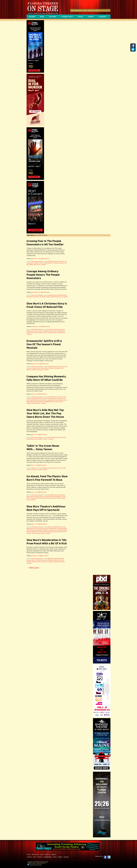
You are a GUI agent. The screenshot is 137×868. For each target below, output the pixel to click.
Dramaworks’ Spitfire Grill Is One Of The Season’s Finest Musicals (44, 344)
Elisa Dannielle (61, 495)
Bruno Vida (43, 529)
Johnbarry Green (36, 368)
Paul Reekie (47, 402)
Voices (80, 17)
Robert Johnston (54, 402)
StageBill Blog (67, 17)
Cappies (91, 17)
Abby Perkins (51, 527)
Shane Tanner (47, 498)
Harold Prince (53, 398)
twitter (109, 857)
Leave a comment (41, 265)
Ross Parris (64, 532)
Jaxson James (38, 331)
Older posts (33, 568)
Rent (59, 532)
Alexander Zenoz (58, 527)
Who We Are (79, 10)
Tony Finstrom (34, 470)
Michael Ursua (30, 333)
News (42, 17)
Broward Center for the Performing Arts (36, 560)
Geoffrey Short (30, 497)
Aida (49, 437)
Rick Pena (41, 498)
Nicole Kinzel (40, 402)
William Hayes (33, 265)
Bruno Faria (37, 529)
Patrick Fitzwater (38, 333)
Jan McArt (60, 468)
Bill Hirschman (46, 259)
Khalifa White (30, 439)
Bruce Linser (61, 261)
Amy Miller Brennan (52, 261)
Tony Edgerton (61, 333)
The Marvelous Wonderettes (53, 562)
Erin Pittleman (45, 530)
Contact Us (90, 10)
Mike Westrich (58, 497)
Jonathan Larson (53, 530)
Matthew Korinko (38, 263)
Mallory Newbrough (31, 402)
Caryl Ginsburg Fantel (52, 529)
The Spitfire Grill (35, 370)
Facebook (105, 857)
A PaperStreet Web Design (35, 865)
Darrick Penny (30, 530)
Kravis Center (41, 400)
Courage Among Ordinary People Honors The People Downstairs (43, 275)
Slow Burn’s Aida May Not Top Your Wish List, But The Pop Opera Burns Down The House (45, 413)
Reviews (32, 17)
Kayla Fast (60, 530)
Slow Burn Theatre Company (50, 333)
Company (34, 398)
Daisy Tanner (54, 468)
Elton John (63, 437)
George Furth (46, 398)
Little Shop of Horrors (40, 497)
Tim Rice (45, 439)
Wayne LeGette (36, 403)
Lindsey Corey (53, 331)
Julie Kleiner (50, 560)
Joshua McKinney (34, 400)
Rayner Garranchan (53, 532)
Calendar (102, 17)
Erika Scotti (39, 398)
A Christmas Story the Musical (55, 329)
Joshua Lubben (44, 368)
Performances (35, 261)
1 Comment (43, 403)
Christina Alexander (62, 529)
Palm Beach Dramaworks (33, 297)
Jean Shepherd (45, 331)
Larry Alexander (49, 400)
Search (97, 10)
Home (72, 10)
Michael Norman (61, 331)
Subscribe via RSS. (41, 863)
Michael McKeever (48, 263)
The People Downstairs (58, 263)
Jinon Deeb (60, 398)
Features (53, 17)
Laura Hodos (56, 400)
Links (85, 10)
